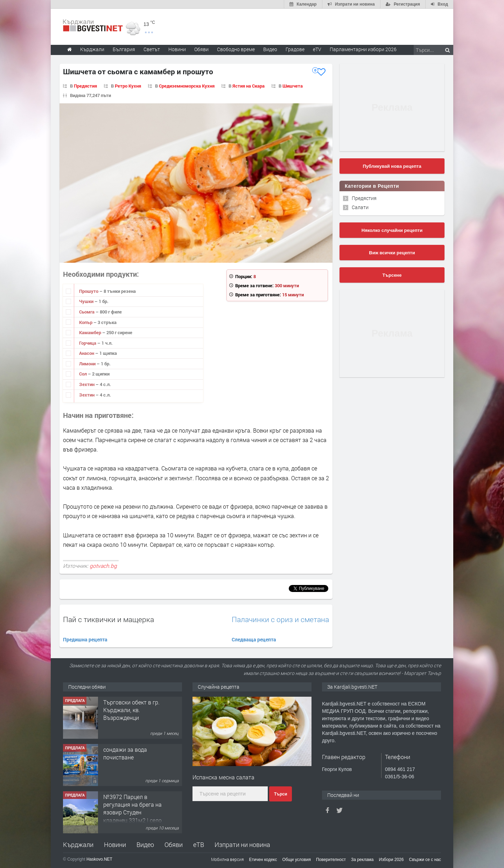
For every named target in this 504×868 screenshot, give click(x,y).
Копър (86, 322)
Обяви (174, 845)
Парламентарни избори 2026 (363, 49)
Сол (83, 374)
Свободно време (236, 49)
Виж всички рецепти (392, 253)
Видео (145, 845)
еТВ (199, 845)
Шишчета (293, 86)
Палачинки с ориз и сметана (280, 619)
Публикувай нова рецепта (392, 166)
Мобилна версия (227, 859)
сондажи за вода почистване (125, 753)
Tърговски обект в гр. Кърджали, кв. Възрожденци (131, 710)
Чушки (87, 301)
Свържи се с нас (425, 860)
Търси (281, 794)
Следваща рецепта (254, 639)
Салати (360, 207)
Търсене (392, 275)
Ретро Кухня (128, 86)
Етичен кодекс (263, 860)
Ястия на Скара (248, 86)
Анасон (87, 353)
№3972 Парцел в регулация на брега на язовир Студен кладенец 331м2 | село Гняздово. (132, 812)
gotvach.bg (103, 566)
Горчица (88, 343)
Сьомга (87, 312)
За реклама (362, 860)
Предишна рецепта (85, 639)
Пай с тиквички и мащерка (108, 619)
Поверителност (331, 860)
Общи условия (297, 860)
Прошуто (89, 291)
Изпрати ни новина (242, 845)
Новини (177, 49)
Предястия (85, 86)
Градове (295, 49)
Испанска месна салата (223, 777)
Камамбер (91, 332)
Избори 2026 (391, 860)
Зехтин (87, 384)
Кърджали (78, 845)
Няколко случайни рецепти (392, 230)
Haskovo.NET (99, 859)
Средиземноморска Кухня (187, 86)
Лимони (88, 364)
